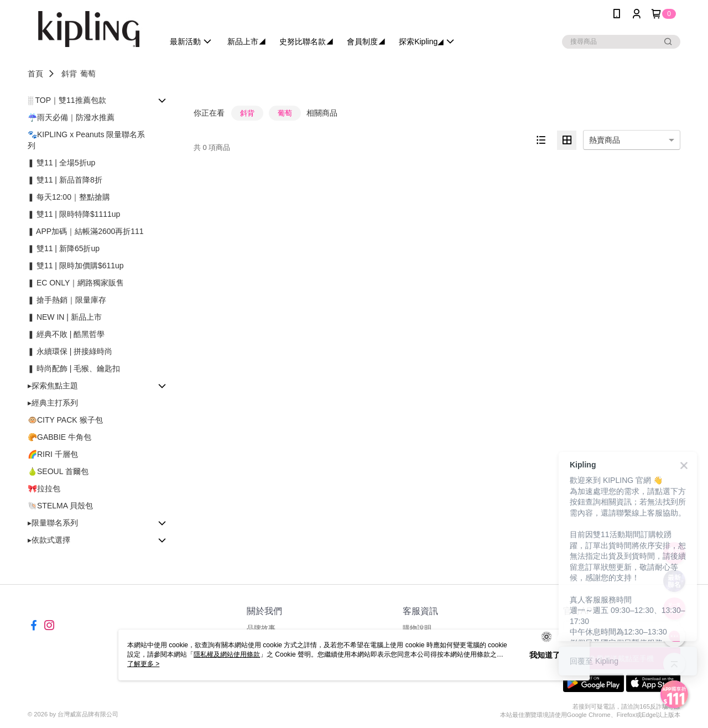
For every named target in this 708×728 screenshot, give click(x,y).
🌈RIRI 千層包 (53, 454)
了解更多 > (143, 664)
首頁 (35, 74)
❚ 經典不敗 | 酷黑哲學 (66, 334)
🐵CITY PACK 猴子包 (65, 420)
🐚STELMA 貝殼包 (60, 506)
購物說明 (417, 628)
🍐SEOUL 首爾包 (58, 471)
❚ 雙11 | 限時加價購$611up (76, 266)
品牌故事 (261, 628)
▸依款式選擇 (49, 540)
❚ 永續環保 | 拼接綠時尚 (70, 351)
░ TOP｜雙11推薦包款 (67, 100)
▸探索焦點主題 (53, 386)
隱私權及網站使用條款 (227, 654)
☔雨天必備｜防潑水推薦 (71, 117)
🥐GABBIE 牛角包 (59, 437)
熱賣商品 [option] (605, 140)
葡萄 (88, 74)
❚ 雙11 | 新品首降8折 (65, 180)
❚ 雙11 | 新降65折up (64, 248)
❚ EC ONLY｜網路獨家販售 (76, 283)
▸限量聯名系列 (53, 523)
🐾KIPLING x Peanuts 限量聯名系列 (86, 140)
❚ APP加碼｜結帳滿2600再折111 (86, 231)
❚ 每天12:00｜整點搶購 (69, 197)
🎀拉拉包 (44, 488)
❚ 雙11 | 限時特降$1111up (74, 214)
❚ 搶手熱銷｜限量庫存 (67, 300)
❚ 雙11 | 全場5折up (61, 163)
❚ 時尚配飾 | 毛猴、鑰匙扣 (74, 368)
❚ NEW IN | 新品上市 (65, 317)
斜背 (69, 74)
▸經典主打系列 (53, 403)
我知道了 (545, 655)
